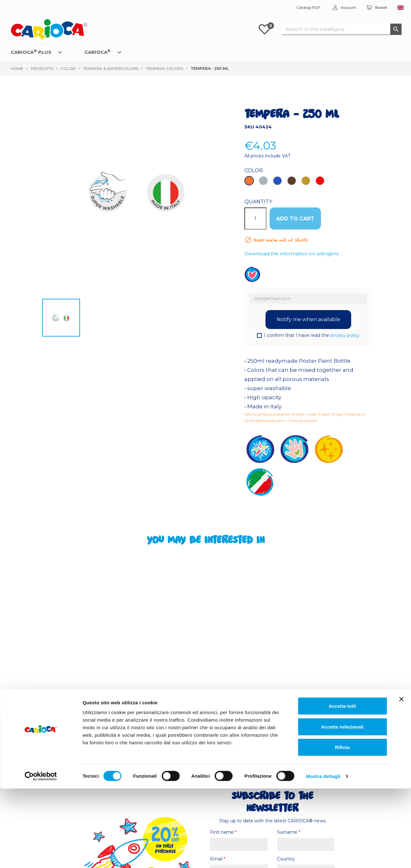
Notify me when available (308, 319)
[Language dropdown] (401, 8)
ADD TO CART (295, 219)
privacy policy (345, 335)
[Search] (342, 29)
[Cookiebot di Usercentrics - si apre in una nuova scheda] (41, 856)
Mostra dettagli (323, 856)
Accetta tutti (342, 785)
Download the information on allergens (291, 254)
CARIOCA (97, 52)
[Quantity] (255, 218)
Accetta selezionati (342, 806)
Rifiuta (342, 827)
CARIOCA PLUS (31, 52)
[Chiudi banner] (401, 779)
